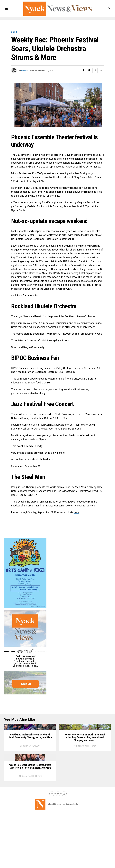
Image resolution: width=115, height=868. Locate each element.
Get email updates (73, 858)
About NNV (52, 858)
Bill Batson (25, 70)
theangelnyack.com (58, 340)
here (20, 295)
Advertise (61, 858)
